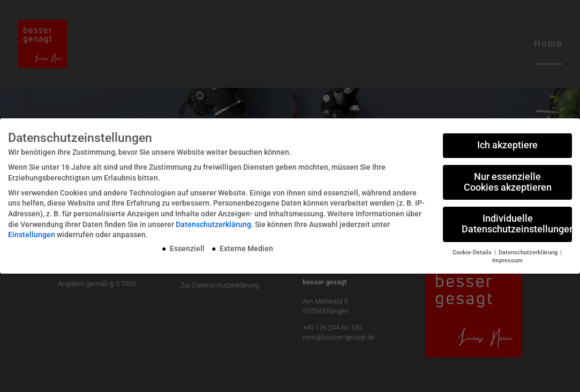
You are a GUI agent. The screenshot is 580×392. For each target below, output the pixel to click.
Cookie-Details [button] (473, 252)
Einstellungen (32, 235)
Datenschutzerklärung (213, 224)
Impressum (507, 261)
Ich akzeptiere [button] (507, 145)
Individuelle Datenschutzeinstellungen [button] (517, 224)
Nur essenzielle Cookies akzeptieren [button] (508, 182)
